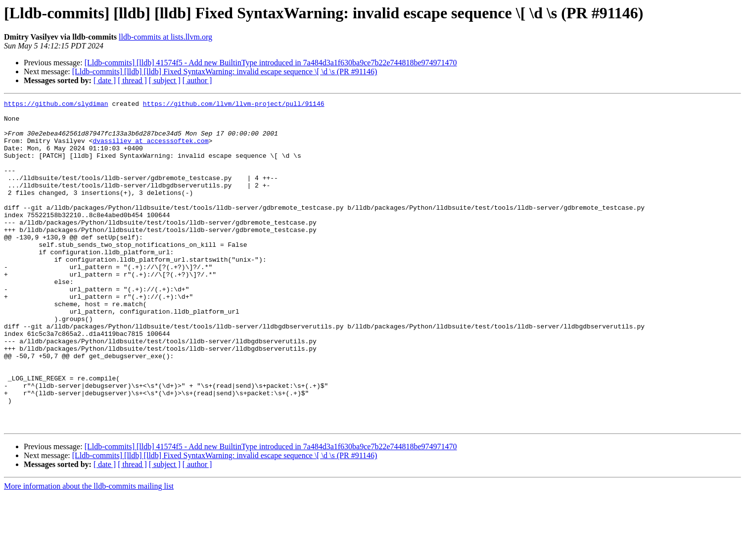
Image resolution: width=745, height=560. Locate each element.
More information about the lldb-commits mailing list (89, 551)
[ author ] (197, 80)
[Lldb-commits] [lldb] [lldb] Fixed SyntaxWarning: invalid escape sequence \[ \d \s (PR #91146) (225, 71)
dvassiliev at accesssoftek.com (150, 149)
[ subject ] (165, 80)
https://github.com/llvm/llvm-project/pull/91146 (234, 105)
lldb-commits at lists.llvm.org (165, 37)
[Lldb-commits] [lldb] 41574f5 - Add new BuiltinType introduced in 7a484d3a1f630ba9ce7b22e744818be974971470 (271, 63)
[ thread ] (132, 80)
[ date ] (105, 80)
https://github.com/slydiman (56, 105)
